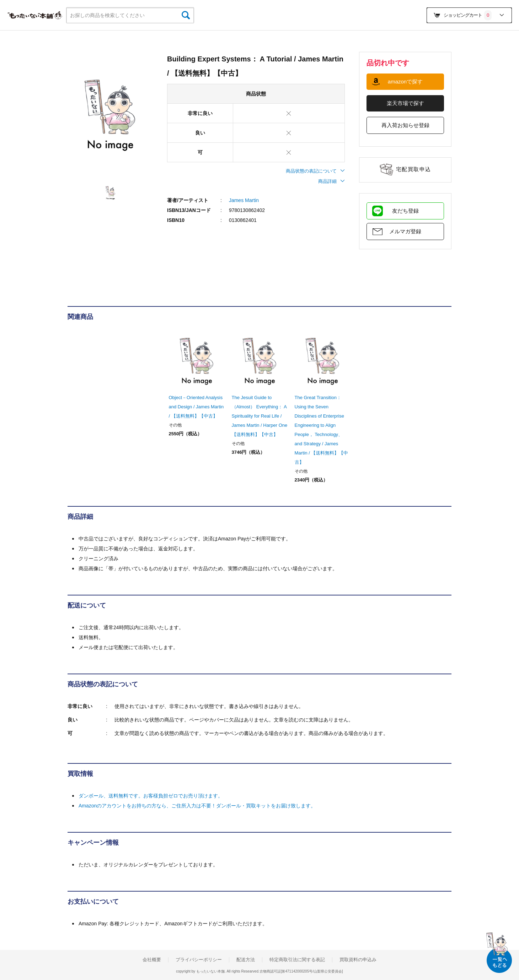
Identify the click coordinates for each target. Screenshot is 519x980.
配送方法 (246, 960)
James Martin (244, 200)
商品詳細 (331, 181)
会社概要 (152, 960)
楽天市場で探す (405, 103)
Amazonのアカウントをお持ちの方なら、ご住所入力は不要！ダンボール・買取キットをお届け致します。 (197, 806)
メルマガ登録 (405, 231)
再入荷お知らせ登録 (405, 125)
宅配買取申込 (414, 169)
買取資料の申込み (358, 960)
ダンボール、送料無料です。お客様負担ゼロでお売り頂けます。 (151, 796)
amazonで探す (405, 81)
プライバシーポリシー (199, 960)
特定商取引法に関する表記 (297, 960)
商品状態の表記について (315, 171)
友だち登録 (405, 211)
